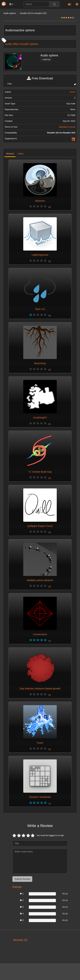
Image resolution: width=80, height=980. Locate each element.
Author (21, 154)
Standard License (67, 127)
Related (10, 154)
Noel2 (73, 92)
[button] (11, 4)
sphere (34, 44)
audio (9, 44)
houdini (25, 44)
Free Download (40, 78)
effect (16, 44)
